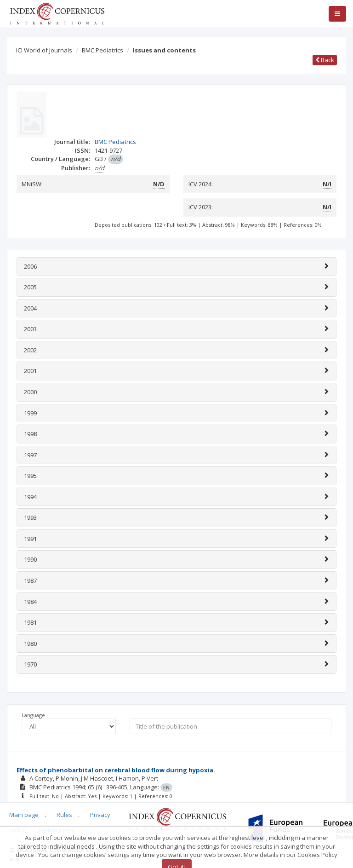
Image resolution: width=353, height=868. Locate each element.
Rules (64, 815)
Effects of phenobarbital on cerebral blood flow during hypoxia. (116, 770)
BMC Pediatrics (102, 50)
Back (325, 60)
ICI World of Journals (44, 50)
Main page (24, 815)
